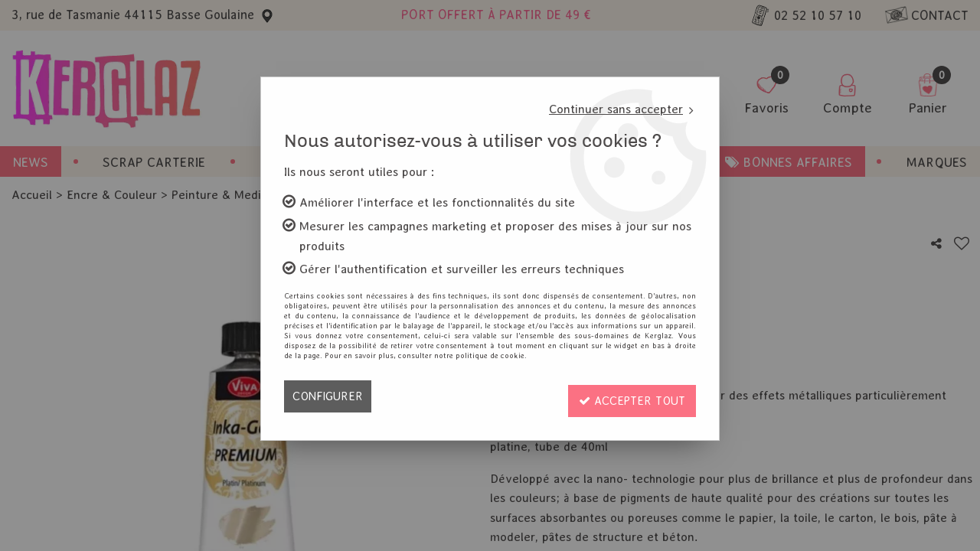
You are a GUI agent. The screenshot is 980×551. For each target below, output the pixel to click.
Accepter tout (629, 396)
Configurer (329, 396)
